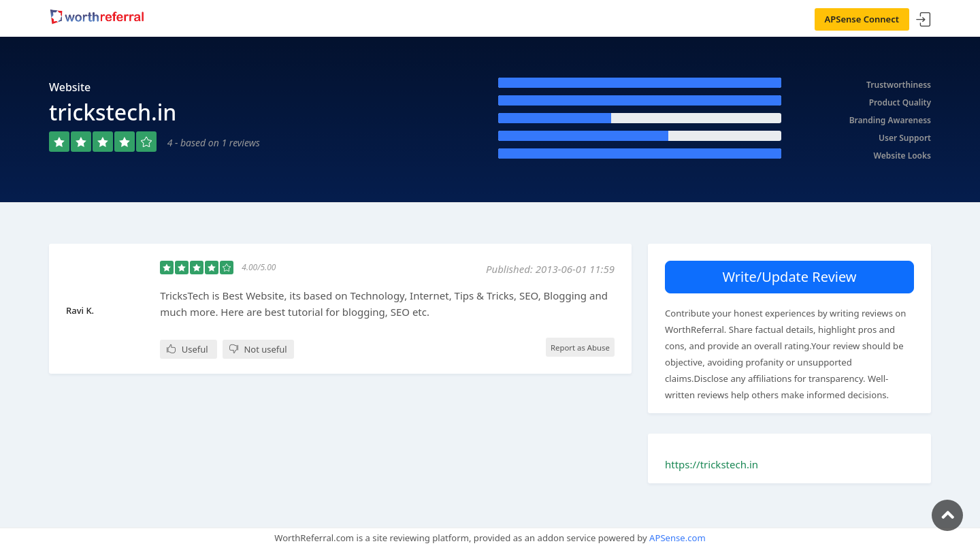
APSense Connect (862, 19)
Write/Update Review (789, 277)
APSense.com (677, 538)
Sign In (924, 20)
